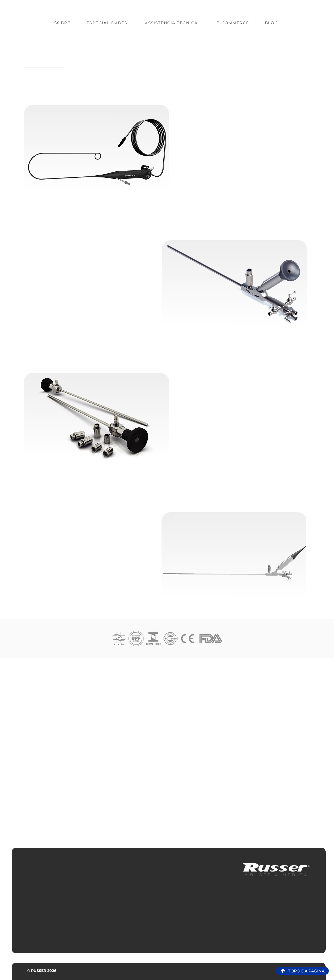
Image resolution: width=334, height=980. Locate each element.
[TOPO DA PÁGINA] (302, 971)
